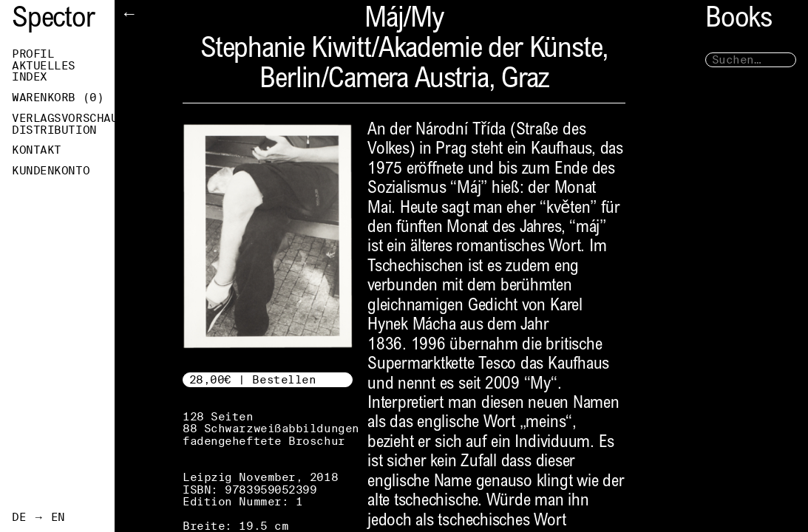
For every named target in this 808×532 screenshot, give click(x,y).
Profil (33, 54)
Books (739, 20)
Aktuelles (44, 66)
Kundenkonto (51, 171)
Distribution (54, 130)
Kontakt (37, 150)
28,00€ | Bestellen (253, 379)
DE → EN (38, 517)
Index (30, 77)
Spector (53, 20)
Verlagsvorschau (63, 118)
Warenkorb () (58, 98)
